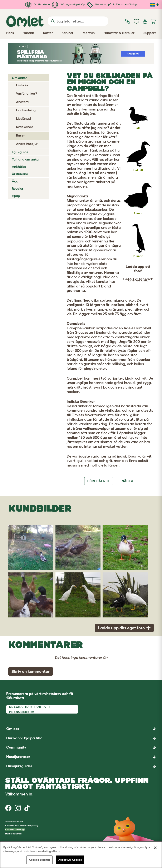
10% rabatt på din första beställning (112, 4)
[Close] (155, 848)
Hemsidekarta (13, 834)
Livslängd (23, 118)
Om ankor (19, 78)
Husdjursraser (18, 757)
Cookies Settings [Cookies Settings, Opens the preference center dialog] (40, 860)
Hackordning (26, 110)
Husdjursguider (19, 766)
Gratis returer (38, 4)
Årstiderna (20, 174)
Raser (20, 135)
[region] (81, 855)
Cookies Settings (15, 829)
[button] (81, 766)
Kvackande (25, 127)
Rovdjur (18, 188)
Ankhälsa (19, 167)
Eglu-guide (20, 152)
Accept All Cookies (70, 860)
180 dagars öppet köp (68, 4)
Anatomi (23, 102)
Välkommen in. (19, 794)
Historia (22, 85)
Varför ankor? (26, 93)
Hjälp (16, 196)
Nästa (127, 481)
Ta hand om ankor (26, 159)
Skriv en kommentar (31, 671)
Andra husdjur (27, 144)
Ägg (15, 181)
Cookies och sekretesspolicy (22, 825)
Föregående (99, 481)
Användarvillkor (14, 821)
